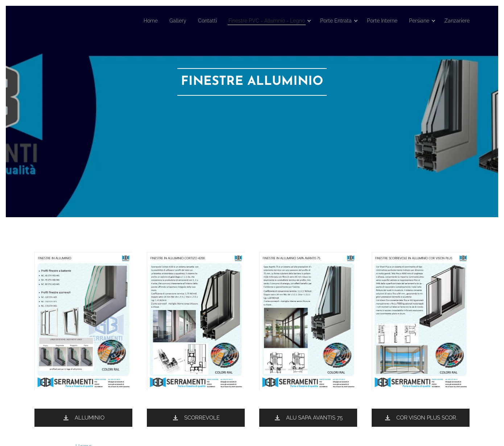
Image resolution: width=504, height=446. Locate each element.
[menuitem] (125, 21)
